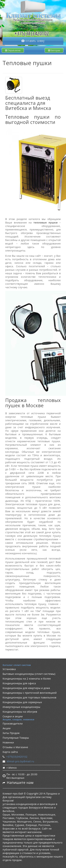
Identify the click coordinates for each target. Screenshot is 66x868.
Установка (9, 669)
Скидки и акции (13, 716)
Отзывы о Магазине (15, 747)
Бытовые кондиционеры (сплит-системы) (29, 674)
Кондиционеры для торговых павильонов (29, 697)
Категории (54, 50)
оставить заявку (33, 41)
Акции (7, 728)
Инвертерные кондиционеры (21, 707)
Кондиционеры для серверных (22, 702)
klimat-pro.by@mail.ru (21, 761)
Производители (13, 724)
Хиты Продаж (11, 733)
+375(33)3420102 (17, 757)
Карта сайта (10, 752)
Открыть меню (13, 50)
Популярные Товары (16, 738)
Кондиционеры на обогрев (20, 712)
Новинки (8, 742)
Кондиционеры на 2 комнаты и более (27, 679)
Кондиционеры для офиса (19, 683)
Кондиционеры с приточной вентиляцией (30, 693)
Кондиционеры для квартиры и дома (26, 688)
